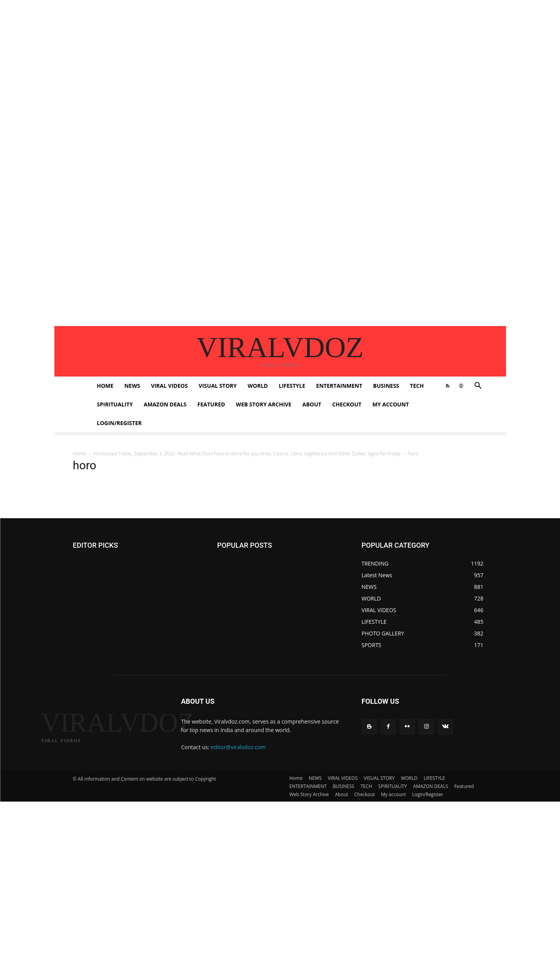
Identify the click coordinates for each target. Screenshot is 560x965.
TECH (417, 386)
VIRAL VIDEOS (169, 386)
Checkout (347, 404)
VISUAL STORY (218, 386)
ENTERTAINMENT (339, 386)
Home (105, 386)
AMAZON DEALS (165, 404)
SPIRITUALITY (115, 404)
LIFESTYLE (292, 386)
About (312, 404)
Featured (211, 404)
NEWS (132, 386)
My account (390, 404)
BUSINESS (386, 386)
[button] (478, 386)
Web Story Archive (264, 404)
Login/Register (120, 423)
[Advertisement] (233, 54)
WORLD (258, 386)
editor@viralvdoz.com (238, 747)
